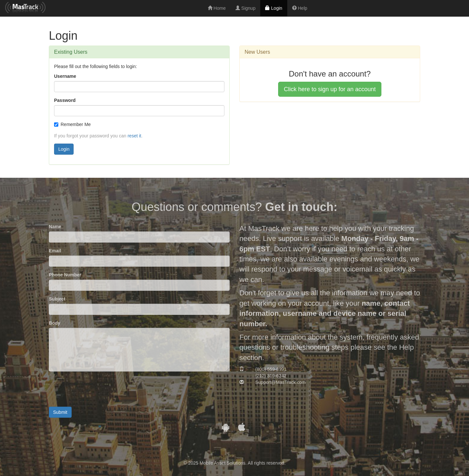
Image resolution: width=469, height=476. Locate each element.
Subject (57, 299)
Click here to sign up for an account (330, 89)
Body (55, 323)
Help (300, 8)
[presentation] (98, 389)
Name (55, 227)
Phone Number (65, 275)
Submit (60, 412)
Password (65, 100)
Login (274, 8)
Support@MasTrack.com (281, 382)
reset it (135, 136)
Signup (245, 8)
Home (217, 8)
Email (55, 251)
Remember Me (72, 124)
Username (65, 76)
